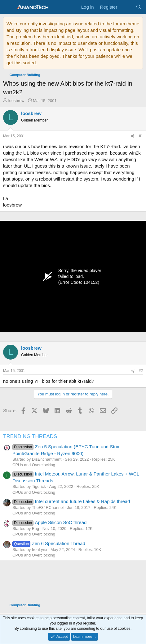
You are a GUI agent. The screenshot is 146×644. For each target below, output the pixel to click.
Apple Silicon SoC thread (49, 522)
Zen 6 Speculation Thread (49, 543)
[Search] (139, 7)
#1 (141, 136)
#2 (141, 371)
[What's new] (126, 7)
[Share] (133, 136)
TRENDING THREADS (30, 436)
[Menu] (9, 7)
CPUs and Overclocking (34, 465)
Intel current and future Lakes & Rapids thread (71, 501)
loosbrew (16, 101)
